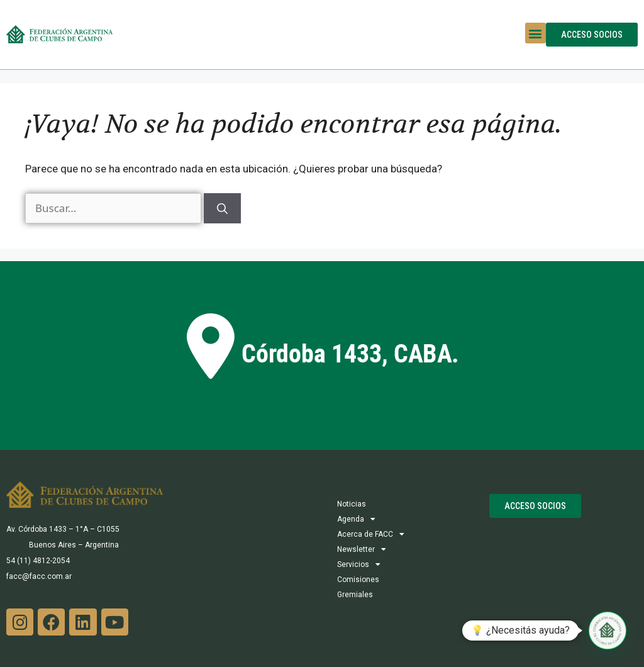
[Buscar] (222, 208)
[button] (536, 33)
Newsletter (362, 549)
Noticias (352, 504)
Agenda (356, 519)
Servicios (359, 564)
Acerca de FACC (371, 534)
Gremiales (355, 595)
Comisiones (358, 580)
